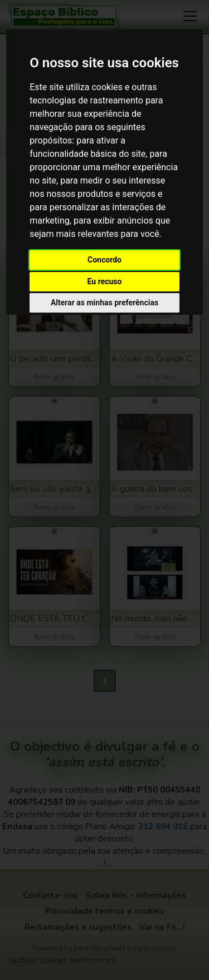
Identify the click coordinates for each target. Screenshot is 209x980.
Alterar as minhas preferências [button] (104, 303)
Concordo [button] (104, 260)
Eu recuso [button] (105, 281)
